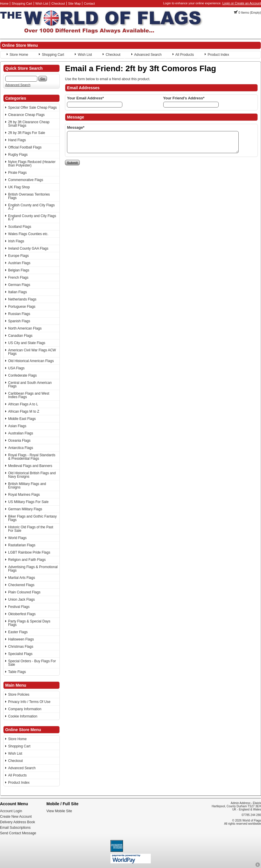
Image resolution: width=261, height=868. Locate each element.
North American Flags (25, 328)
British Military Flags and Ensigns (27, 486)
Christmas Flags (21, 647)
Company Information (25, 709)
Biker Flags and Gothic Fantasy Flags (32, 518)
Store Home (19, 55)
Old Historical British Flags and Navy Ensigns (32, 475)
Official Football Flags (25, 147)
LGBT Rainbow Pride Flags (29, 552)
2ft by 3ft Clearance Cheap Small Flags (29, 124)
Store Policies (19, 695)
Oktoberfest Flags (22, 614)
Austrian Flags (19, 263)
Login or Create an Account (242, 3)
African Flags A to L (23, 404)
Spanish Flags (19, 321)
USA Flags (16, 368)
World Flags (17, 538)
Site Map (74, 3)
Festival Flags (19, 607)
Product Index (218, 55)
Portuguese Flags (22, 307)
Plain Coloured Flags (24, 592)
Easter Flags (18, 632)
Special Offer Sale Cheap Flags (32, 108)
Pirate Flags (17, 173)
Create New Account (16, 817)
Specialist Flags (20, 654)
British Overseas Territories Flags (29, 196)
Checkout (58, 3)
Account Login (11, 811)
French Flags (18, 278)
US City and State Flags (27, 343)
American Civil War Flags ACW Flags (32, 352)
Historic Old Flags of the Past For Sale (31, 529)
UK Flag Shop (19, 187)
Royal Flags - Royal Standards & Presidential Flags (32, 457)
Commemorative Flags (26, 180)
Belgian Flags (19, 270)
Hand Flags (17, 140)
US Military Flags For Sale (28, 502)
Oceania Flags (19, 441)
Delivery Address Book (18, 822)
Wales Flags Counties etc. (28, 234)
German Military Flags (25, 509)
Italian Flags (18, 292)
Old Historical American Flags (31, 361)
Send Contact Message (18, 833)
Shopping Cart (22, 3)
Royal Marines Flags (24, 495)
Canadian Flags (20, 336)
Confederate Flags (22, 375)
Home (4, 3)
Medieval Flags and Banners (30, 466)
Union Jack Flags (21, 599)
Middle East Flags (22, 419)
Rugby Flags (18, 155)
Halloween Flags (21, 639)
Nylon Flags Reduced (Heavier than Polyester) (32, 164)
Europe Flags (18, 256)
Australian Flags (21, 433)
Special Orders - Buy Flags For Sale (32, 663)
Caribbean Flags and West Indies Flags (29, 395)
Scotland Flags (20, 227)
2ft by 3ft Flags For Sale (27, 133)
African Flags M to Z (24, 411)
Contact (89, 3)
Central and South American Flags (30, 384)
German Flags (19, 285)
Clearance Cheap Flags (26, 115)
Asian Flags (17, 426)
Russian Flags (19, 314)
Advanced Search (148, 55)
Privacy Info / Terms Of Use (29, 702)
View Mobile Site (59, 811)
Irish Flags (16, 241)
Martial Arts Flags (22, 578)
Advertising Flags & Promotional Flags (33, 569)
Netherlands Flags (22, 299)
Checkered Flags (21, 585)
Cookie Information (23, 716)
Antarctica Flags (21, 448)
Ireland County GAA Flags (28, 248)
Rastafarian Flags (22, 545)
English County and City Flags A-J (31, 207)
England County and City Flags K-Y (32, 218)
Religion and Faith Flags (27, 560)
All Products (185, 55)
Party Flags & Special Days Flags (29, 623)
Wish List (42, 3)
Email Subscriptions (15, 828)
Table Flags (17, 672)
